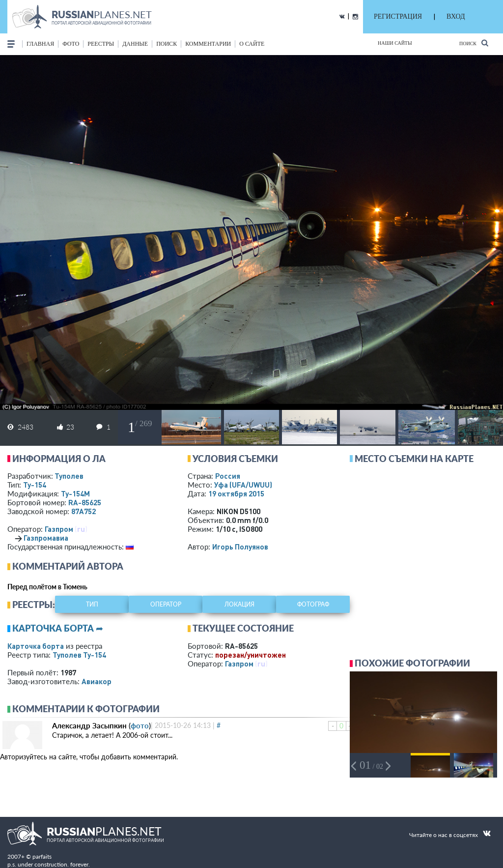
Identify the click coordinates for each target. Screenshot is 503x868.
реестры (101, 44)
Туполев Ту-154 (79, 655)
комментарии (208, 44)
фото (71, 44)
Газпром (59, 529)
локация (239, 604)
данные (135, 44)
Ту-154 (35, 485)
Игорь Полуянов (240, 547)
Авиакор (97, 681)
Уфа (243, 485)
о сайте (252, 44)
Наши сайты (395, 43)
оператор (166, 604)
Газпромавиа (46, 538)
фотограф (313, 604)
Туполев (69, 476)
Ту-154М (75, 493)
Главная (40, 44)
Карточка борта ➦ (58, 628)
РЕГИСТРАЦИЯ (398, 16)
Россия (228, 476)
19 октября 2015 (236, 493)
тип (92, 604)
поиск (167, 44)
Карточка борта (36, 646)
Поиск (474, 43)
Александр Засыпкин (89, 725)
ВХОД (456, 16)
